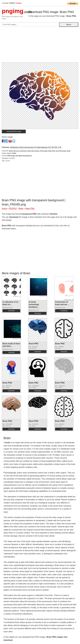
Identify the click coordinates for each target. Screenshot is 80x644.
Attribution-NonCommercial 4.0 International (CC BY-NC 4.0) (36, 147)
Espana (19, 3)
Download (11, 311)
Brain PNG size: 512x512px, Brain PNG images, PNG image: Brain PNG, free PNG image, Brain (40, 151)
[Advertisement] (40, 46)
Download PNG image (14, 131)
